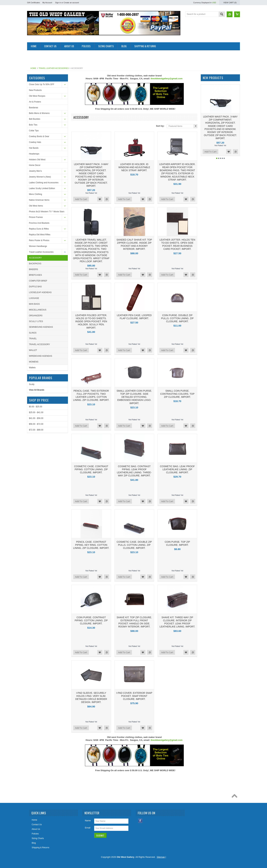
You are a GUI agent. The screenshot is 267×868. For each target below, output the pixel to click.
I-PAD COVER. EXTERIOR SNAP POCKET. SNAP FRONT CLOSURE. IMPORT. (134, 696)
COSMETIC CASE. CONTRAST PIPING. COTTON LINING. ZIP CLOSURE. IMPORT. (91, 469)
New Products (35, 90)
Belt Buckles (35, 119)
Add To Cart (81, 199)
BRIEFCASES (35, 275)
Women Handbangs (38, 246)
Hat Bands (34, 148)
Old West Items (36, 206)
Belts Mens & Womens (39, 113)
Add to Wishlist (100, 199)
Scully (32, 384)
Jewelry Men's (35, 171)
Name (88, 821)
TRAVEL (33, 339)
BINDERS (33, 269)
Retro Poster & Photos (39, 240)
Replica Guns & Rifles (39, 229)
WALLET (33, 350)
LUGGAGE (34, 298)
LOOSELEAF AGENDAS (40, 292)
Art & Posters (35, 102)
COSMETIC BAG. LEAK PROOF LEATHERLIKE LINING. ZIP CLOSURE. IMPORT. (177, 469)
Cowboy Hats (35, 142)
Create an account (71, 3)
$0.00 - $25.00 (36, 407)
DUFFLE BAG (35, 287)
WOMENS (34, 362)
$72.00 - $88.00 (36, 430)
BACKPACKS (35, 264)
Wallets (32, 368)
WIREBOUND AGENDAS (41, 356)
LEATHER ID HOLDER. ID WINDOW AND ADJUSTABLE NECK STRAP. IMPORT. (134, 167)
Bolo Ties (33, 125)
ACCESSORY (35, 258)
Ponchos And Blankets (39, 223)
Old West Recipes (37, 96)
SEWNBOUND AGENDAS (41, 327)
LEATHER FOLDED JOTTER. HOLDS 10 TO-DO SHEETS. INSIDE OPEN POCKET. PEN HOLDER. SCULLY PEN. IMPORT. (91, 321)
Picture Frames (36, 217)
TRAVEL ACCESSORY (39, 344)
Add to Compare (107, 199)
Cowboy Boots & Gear (39, 136)
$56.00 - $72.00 (36, 424)
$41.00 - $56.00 (36, 418)
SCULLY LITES (36, 321)
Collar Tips (34, 131)
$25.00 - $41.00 (36, 412)
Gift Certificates (33, 3)
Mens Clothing (36, 194)
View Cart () (230, 3)
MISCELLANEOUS (38, 310)
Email (88, 828)
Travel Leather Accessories (54, 68)
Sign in (58, 3)
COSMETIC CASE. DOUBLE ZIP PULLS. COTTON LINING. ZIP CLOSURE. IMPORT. (134, 545)
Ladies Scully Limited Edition (42, 188)
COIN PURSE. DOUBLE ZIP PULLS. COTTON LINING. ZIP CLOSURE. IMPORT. (177, 318)
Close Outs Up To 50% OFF (42, 84)
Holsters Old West (37, 160)
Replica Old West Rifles (40, 235)
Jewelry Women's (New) (40, 177)
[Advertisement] (89, 58)
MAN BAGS (34, 304)
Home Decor (35, 165)
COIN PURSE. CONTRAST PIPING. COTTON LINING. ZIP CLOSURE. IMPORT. (91, 620)
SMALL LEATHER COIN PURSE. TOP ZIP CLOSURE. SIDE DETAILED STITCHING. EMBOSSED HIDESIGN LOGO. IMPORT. (134, 397)
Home (33, 68)
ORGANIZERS (36, 316)
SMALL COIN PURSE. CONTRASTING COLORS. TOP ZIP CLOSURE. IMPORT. (177, 394)
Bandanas (34, 108)
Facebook (140, 821)
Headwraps (34, 154)
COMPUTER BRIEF (38, 281)
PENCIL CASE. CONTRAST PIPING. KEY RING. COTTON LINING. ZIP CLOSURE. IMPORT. (91, 545)
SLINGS (33, 333)
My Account (47, 3)
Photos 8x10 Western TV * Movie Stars (47, 212)
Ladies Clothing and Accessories (44, 183)
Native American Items (39, 200)
